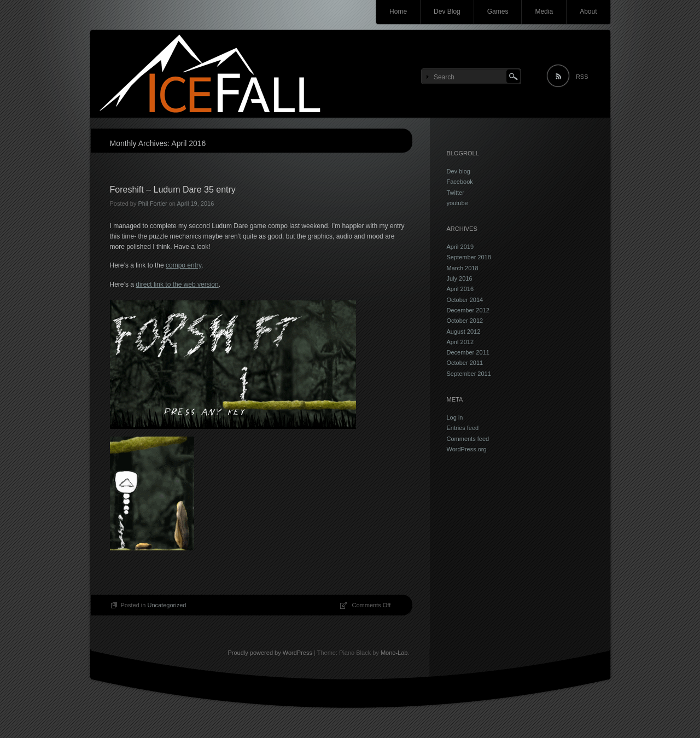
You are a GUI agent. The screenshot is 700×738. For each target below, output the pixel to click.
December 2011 (468, 352)
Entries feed (463, 428)
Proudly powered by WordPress (270, 653)
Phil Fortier (152, 204)
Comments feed (468, 439)
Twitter (456, 193)
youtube (457, 203)
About (588, 11)
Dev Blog (447, 11)
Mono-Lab (394, 653)
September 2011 (469, 374)
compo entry (183, 265)
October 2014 (465, 300)
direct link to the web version (177, 284)
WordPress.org (467, 449)
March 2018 (463, 268)
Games (498, 11)
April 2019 (460, 247)
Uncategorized (167, 605)
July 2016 (460, 278)
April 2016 (460, 289)
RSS (582, 77)
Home (398, 11)
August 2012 (464, 332)
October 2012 (465, 321)
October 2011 (465, 363)
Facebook (460, 182)
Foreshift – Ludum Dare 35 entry (173, 190)
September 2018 (469, 257)
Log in (455, 417)
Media (544, 11)
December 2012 (468, 310)
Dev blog (459, 171)
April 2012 (460, 342)
